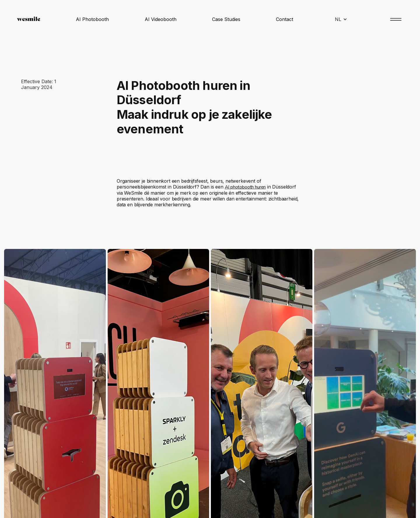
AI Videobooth (161, 19)
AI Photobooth (92, 19)
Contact (285, 19)
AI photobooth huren (245, 187)
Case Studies (226, 19)
